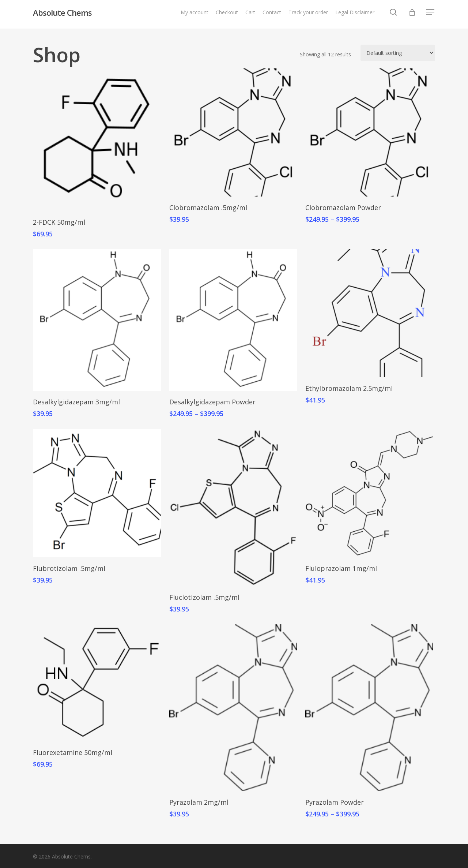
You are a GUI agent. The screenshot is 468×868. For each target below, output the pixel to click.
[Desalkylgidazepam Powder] (233, 320)
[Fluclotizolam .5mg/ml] (233, 508)
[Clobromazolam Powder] (369, 132)
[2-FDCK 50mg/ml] (97, 140)
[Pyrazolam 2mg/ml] (233, 708)
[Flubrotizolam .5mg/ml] (97, 493)
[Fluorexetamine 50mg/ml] (97, 683)
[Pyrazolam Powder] (369, 708)
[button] (431, 14)
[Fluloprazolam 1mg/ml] (369, 493)
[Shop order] (398, 53)
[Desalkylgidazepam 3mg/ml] (97, 320)
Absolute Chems (62, 14)
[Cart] (412, 14)
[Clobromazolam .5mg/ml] (233, 132)
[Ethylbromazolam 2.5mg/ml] (369, 313)
